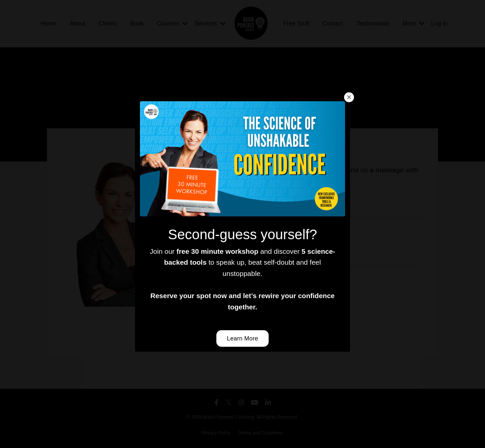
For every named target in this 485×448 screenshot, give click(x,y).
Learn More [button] (243, 338)
